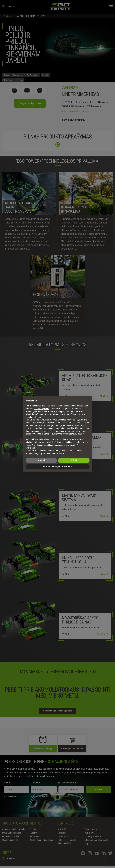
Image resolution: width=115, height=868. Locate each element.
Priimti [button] (74, 460)
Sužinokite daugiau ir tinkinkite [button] (57, 467)
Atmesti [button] (41, 460)
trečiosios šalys (73, 420)
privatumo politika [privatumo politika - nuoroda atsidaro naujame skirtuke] (42, 409)
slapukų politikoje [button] (33, 417)
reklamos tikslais (47, 431)
